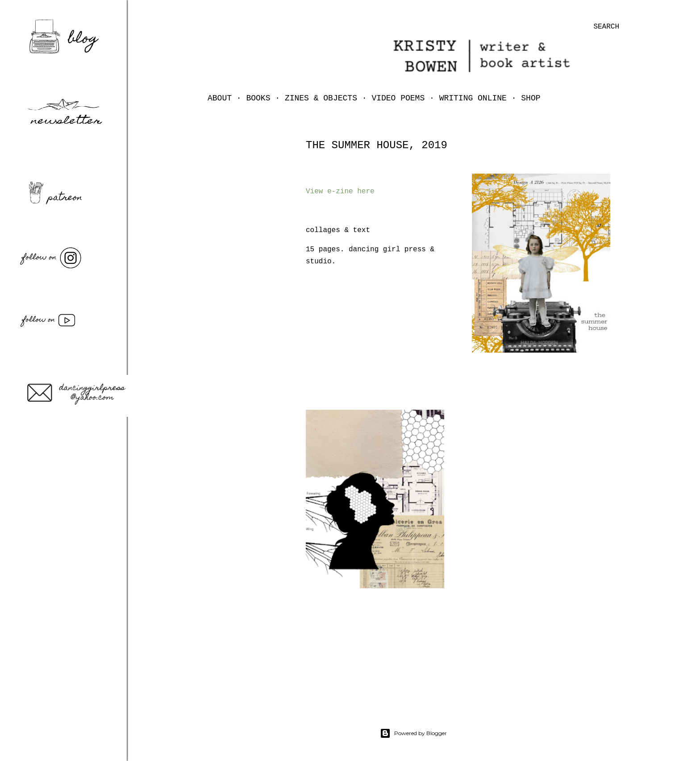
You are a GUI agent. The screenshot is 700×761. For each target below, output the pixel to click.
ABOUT (220, 98)
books (258, 98)
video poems (398, 98)
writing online (473, 98)
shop (531, 98)
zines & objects (321, 98)
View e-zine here (340, 191)
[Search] (606, 27)
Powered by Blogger (413, 733)
